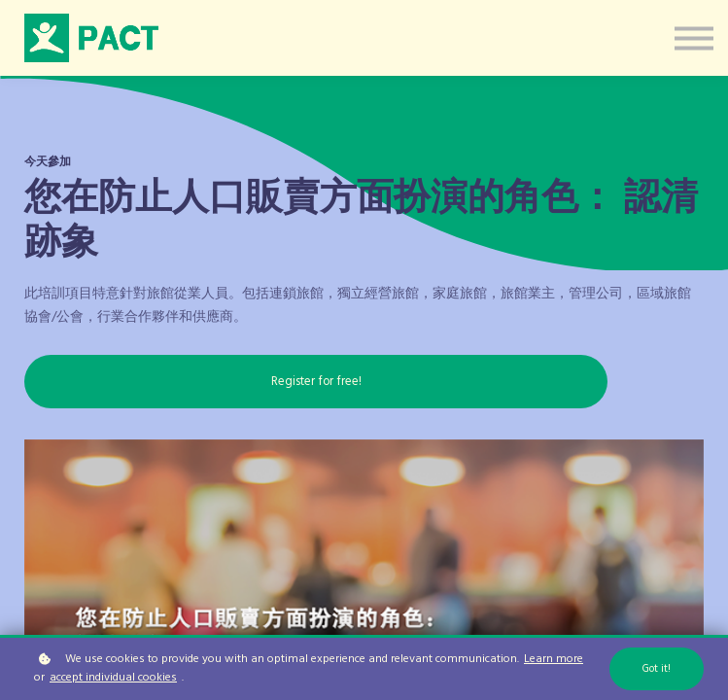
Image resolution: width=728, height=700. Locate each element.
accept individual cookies (113, 678)
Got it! (657, 669)
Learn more (554, 660)
